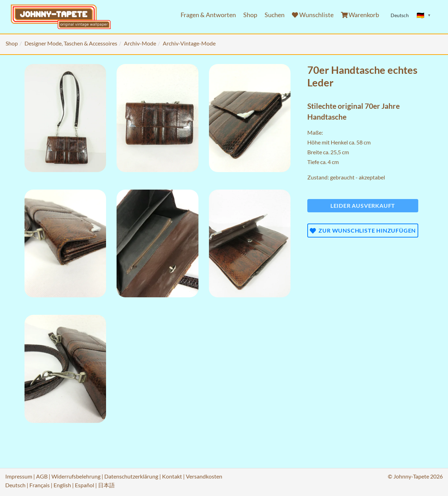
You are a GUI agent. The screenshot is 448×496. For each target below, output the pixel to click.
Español (85, 485)
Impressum (19, 476)
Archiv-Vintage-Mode (189, 43)
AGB (42, 476)
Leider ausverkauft (363, 206)
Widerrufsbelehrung (76, 476)
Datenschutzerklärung (131, 476)
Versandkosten (204, 476)
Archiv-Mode (140, 43)
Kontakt (172, 476)
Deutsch (15, 485)
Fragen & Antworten (208, 15)
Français (40, 485)
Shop (250, 15)
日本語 (106, 485)
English (62, 485)
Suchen (275, 15)
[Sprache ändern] (424, 15)
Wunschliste (313, 15)
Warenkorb (360, 15)
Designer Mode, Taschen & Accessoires (71, 43)
